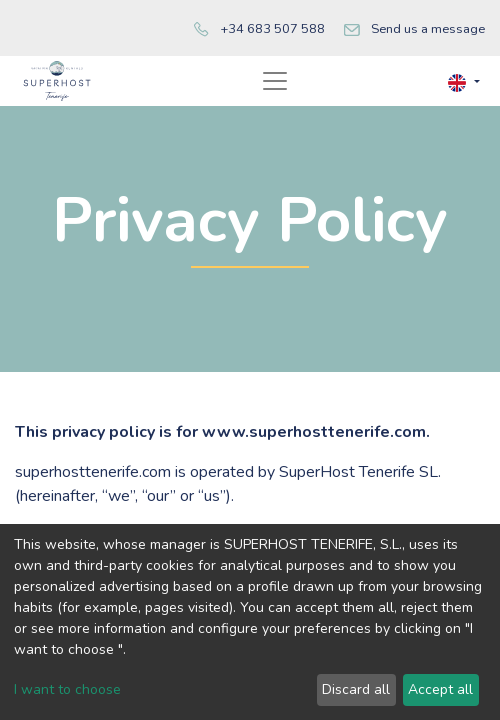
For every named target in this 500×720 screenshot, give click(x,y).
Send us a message (428, 29)
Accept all (440, 689)
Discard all (356, 689)
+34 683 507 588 (272, 29)
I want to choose (67, 689)
